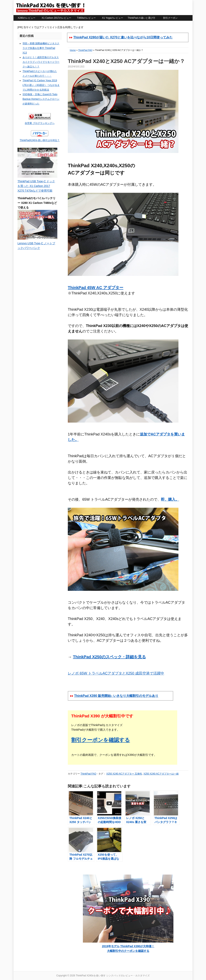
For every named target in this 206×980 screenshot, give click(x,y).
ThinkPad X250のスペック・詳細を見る (109, 657)
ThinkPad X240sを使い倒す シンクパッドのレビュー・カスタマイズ (50, 7)
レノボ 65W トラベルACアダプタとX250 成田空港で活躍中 (116, 673)
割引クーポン (170, 18)
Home (73, 50)
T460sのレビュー (86, 18)
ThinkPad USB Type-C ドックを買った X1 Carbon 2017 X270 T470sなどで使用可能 (36, 186)
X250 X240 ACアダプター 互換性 (124, 774)
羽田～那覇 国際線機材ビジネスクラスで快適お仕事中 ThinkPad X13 (41, 48)
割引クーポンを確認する (101, 740)
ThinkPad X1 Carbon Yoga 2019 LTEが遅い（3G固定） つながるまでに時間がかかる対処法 (41, 85)
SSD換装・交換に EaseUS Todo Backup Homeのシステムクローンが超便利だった (41, 99)
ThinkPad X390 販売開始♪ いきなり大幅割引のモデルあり (116, 696)
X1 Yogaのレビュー (113, 18)
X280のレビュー (27, 18)
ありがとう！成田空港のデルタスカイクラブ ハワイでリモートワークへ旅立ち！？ (41, 62)
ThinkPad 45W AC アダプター (96, 288)
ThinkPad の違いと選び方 (141, 18)
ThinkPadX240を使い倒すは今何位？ (40, 140)
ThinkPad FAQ (85, 50)
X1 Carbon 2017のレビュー (56, 18)
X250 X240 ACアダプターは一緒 (161, 774)
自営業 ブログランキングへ (40, 123)
